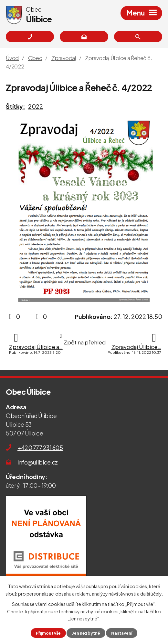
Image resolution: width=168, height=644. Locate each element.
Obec (35, 58)
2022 (36, 106)
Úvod (12, 58)
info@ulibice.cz (38, 462)
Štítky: (16, 106)
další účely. (152, 594)
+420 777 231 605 (40, 448)
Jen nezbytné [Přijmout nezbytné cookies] (86, 633)
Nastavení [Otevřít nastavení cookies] (122, 633)
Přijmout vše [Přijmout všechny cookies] (48, 633)
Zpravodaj (64, 58)
